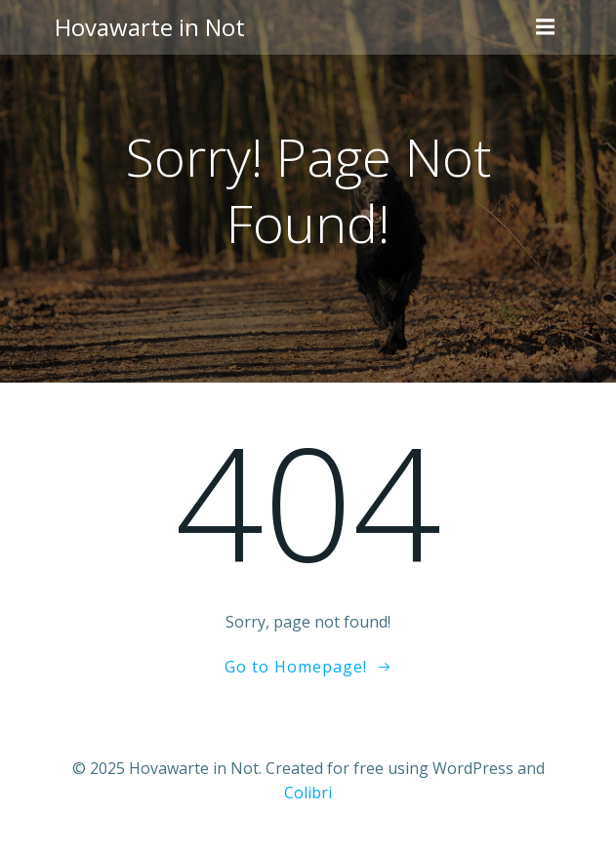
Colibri (308, 793)
